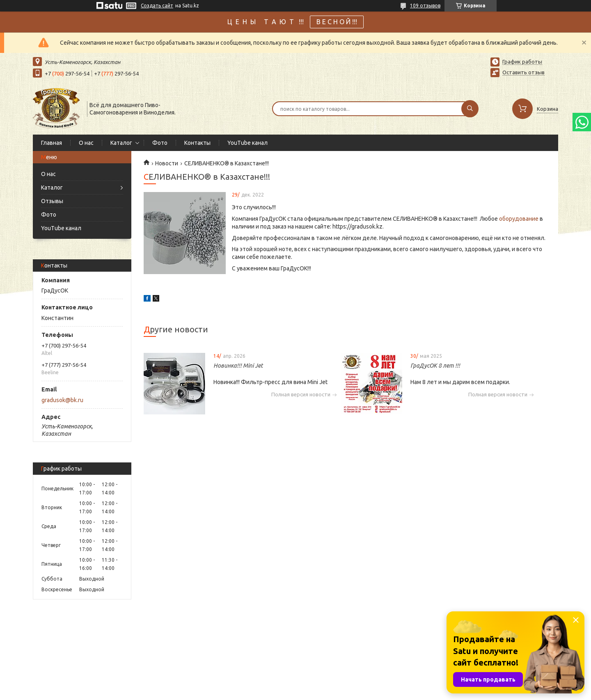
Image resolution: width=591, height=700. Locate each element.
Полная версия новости (301, 395)
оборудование (519, 219)
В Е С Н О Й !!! (337, 22)
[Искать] (470, 109)
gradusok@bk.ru (62, 400)
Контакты (197, 143)
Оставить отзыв (523, 72)
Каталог (121, 143)
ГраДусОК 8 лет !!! (435, 366)
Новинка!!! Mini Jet (238, 366)
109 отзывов (425, 6)
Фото (160, 143)
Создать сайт (157, 6)
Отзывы (52, 201)
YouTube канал (247, 143)
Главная (52, 143)
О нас (86, 143)
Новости (167, 163)
